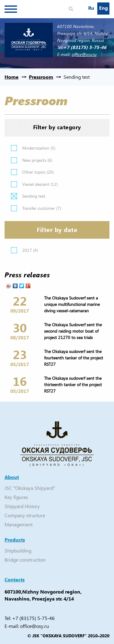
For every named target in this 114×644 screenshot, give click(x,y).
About (12, 477)
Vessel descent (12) (40, 184)
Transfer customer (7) (42, 208)
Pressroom (41, 77)
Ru (91, 8)
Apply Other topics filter (14, 172)
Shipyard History (22, 506)
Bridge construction (25, 560)
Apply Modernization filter (14, 148)
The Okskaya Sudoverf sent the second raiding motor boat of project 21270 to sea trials (73, 331)
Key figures (16, 497)
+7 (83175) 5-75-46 (33, 618)
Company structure (25, 515)
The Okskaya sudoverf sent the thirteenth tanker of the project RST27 (73, 384)
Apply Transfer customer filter (14, 208)
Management (19, 524)
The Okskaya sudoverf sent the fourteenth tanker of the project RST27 (74, 358)
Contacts (15, 579)
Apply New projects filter (14, 160)
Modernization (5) (39, 148)
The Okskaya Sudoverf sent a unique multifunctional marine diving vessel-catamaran (72, 304)
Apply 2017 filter (14, 250)
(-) (14, 196)
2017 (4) (30, 250)
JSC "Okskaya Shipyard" (30, 488)
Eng (104, 8)
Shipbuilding (18, 551)
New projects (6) (37, 160)
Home (12, 77)
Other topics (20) (38, 172)
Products (15, 540)
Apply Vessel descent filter (14, 184)
